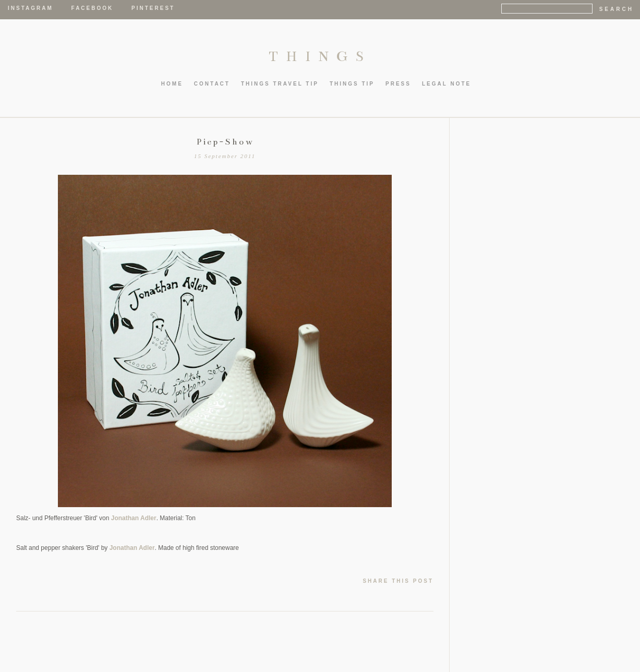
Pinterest (153, 8)
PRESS (398, 84)
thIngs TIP (352, 84)
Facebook (93, 8)
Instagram (31, 8)
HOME (172, 84)
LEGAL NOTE (446, 84)
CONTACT (212, 84)
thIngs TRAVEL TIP (280, 84)
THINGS (320, 56)
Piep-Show (225, 142)
